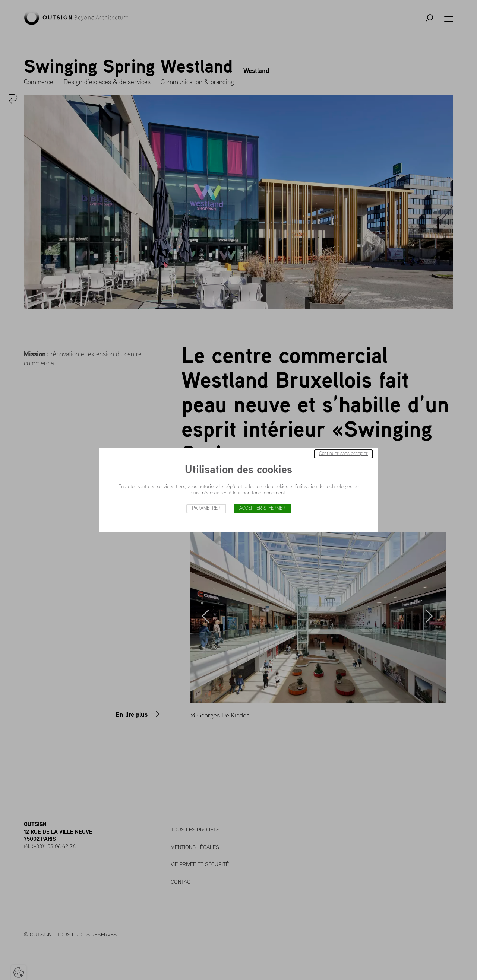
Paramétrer (206, 508)
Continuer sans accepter (343, 454)
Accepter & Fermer (262, 508)
